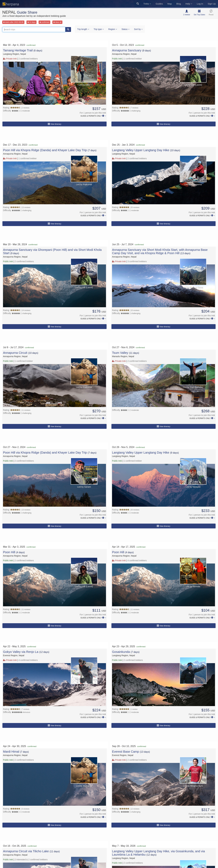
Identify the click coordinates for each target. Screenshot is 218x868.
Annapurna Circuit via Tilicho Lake (26, 851)
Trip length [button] (83, 29)
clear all (57, 22)
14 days (31, 22)
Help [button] (189, 4)
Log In (200, 4)
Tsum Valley (121, 353)
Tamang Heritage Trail (18, 50)
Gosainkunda (121, 652)
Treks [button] (147, 4)
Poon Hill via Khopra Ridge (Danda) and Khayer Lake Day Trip (45, 150)
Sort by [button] (138, 29)
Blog (179, 4)
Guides (159, 4)
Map (170, 4)
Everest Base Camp (126, 752)
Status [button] (126, 29)
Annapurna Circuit (16, 353)
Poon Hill (10, 552)
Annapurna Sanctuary (127, 50)
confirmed (44, 22)
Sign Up (212, 4)
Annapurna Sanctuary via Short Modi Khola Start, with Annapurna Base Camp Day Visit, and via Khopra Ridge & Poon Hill (160, 251)
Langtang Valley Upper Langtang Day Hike (141, 150)
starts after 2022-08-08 (13, 22)
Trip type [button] (99, 29)
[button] (138, 4)
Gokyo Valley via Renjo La (21, 652)
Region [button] (113, 29)
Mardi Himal (12, 752)
